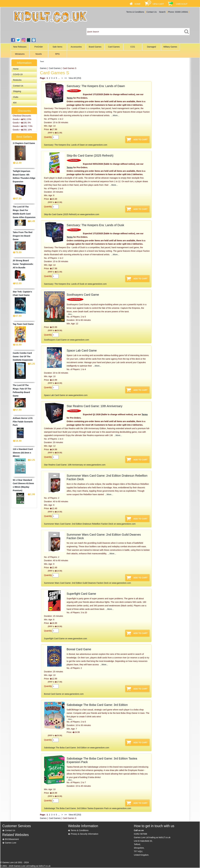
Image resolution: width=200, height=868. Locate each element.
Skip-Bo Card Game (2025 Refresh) (90, 156)
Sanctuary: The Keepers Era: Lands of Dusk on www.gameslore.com (75, 284)
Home (137, 4)
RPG (57, 54)
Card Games (114, 47)
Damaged (151, 47)
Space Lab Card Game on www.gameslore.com (66, 395)
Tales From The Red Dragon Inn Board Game (23, 236)
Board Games (95, 47)
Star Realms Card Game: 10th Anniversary (95, 406)
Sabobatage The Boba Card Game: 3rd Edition (97, 705)
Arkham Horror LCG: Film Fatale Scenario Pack (23, 422)
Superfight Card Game (81, 594)
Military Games (170, 47)
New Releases (20, 47)
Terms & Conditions (135, 12)
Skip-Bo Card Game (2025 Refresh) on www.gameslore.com (72, 214)
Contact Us (152, 12)
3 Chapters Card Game (24, 143)
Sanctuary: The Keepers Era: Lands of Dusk (95, 225)
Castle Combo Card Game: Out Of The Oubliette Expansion (23, 357)
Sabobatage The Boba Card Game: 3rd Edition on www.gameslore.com (77, 748)
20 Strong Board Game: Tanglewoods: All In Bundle (23, 264)
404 (15, 103)
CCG (133, 47)
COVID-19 (18, 74)
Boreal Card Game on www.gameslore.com (64, 694)
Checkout (182, 4)
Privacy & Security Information (84, 834)
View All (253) (75, 78)
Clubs (16, 97)
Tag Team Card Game (23, 324)
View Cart (158, 4)
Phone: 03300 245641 (178, 12)
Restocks (17, 80)
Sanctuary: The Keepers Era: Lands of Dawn (96, 86)
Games (43, 68)
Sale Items (57, 47)
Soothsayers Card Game (83, 295)
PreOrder (39, 47)
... (59, 78)
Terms (70, 98)
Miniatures (20, 54)
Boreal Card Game (79, 649)
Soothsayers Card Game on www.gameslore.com (67, 340)
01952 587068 (140, 834)
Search (162, 12)
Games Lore (11, 843)
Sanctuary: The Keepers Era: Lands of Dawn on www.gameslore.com (76, 145)
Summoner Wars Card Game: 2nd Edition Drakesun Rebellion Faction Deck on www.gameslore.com (90, 524)
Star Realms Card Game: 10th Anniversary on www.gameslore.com (75, 465)
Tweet (42, 62)
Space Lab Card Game (82, 350)
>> (66, 78)
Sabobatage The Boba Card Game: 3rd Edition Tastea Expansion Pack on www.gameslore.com (88, 808)
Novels (39, 54)
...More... (115, 115)
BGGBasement (12, 839)
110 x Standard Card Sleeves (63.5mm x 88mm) (23, 453)
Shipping (17, 91)
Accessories (76, 47)
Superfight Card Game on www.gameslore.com (66, 639)
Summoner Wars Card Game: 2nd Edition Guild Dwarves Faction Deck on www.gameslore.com (88, 583)
